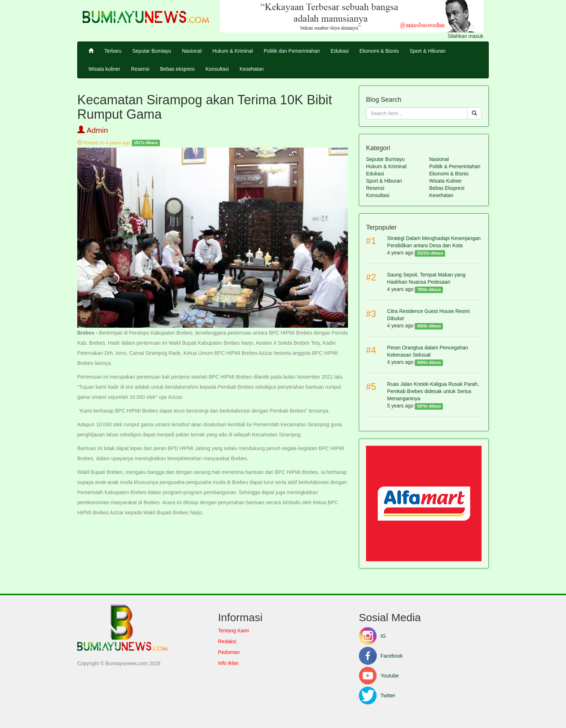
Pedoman (229, 652)
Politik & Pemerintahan (455, 166)
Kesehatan (252, 69)
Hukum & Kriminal (232, 51)
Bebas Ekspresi (447, 188)
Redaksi (227, 641)
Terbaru (113, 51)
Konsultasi (217, 69)
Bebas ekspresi (178, 69)
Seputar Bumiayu (151, 51)
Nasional (192, 51)
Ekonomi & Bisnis (379, 51)
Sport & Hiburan (428, 51)
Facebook (381, 656)
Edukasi (340, 51)
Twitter (377, 696)
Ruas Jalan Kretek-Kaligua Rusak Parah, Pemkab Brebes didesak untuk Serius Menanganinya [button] (433, 391)
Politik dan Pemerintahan (292, 51)
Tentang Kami (234, 631)
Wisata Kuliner (445, 181)
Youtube (379, 676)
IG (372, 636)
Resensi (140, 69)
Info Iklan (228, 663)
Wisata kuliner (104, 69)
